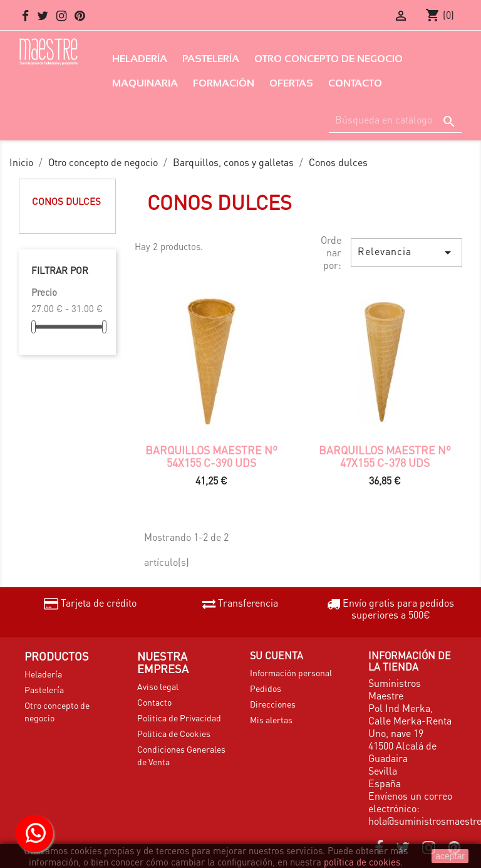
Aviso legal (158, 686)
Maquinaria (145, 83)
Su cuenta (277, 655)
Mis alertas (271, 719)
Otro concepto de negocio (328, 59)
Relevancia (406, 252)
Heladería (140, 59)
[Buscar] (395, 120)
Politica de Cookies (174, 733)
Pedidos (266, 688)
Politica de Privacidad (179, 718)
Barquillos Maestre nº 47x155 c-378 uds (385, 456)
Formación (224, 83)
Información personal (291, 672)
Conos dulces (66, 201)
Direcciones (273, 704)
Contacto (355, 83)
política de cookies (362, 862)
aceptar (450, 856)
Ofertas (291, 83)
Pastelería (211, 59)
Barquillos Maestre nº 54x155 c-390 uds (211, 456)
